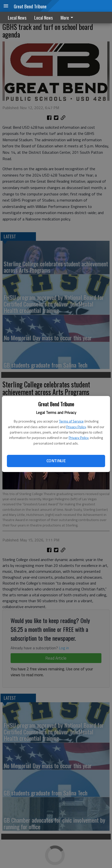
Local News (17, 18)
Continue (56, 461)
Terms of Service (71, 421)
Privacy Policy (76, 427)
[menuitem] (68, 18)
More (68, 18)
